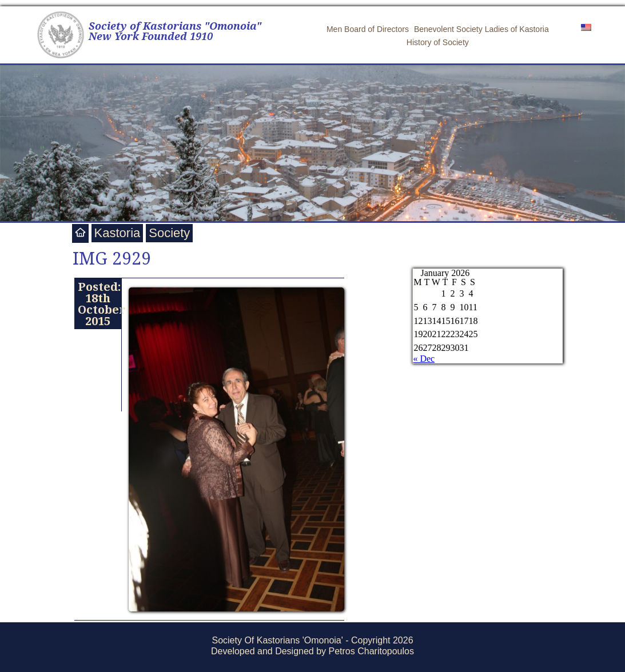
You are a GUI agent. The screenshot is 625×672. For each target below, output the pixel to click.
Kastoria (118, 233)
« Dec (424, 359)
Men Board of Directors (368, 29)
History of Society (438, 42)
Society (169, 233)
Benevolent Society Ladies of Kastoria (481, 29)
